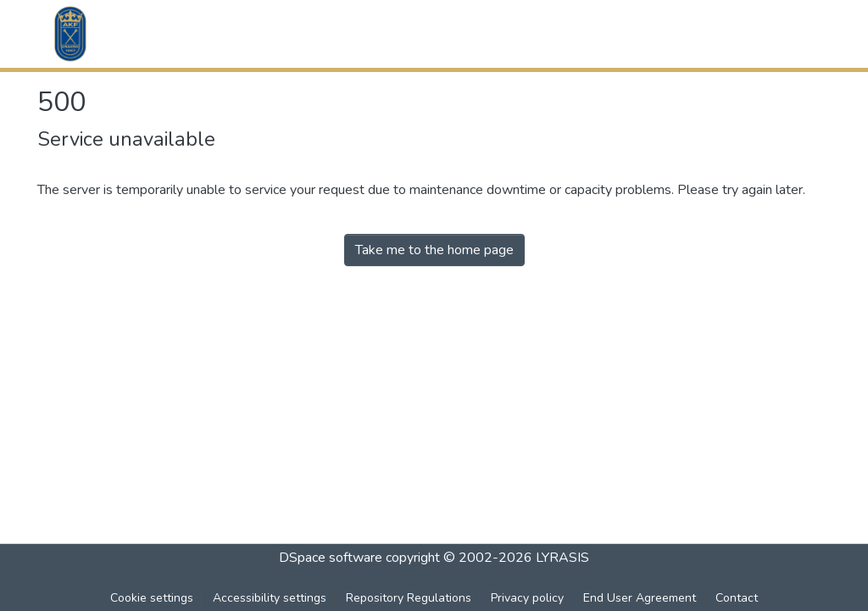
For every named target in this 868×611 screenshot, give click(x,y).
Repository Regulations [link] (409, 598)
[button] (70, 34)
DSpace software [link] (331, 558)
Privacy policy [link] (527, 598)
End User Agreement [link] (640, 598)
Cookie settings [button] (152, 598)
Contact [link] (737, 598)
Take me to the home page (434, 250)
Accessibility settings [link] (270, 598)
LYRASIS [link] (562, 558)
